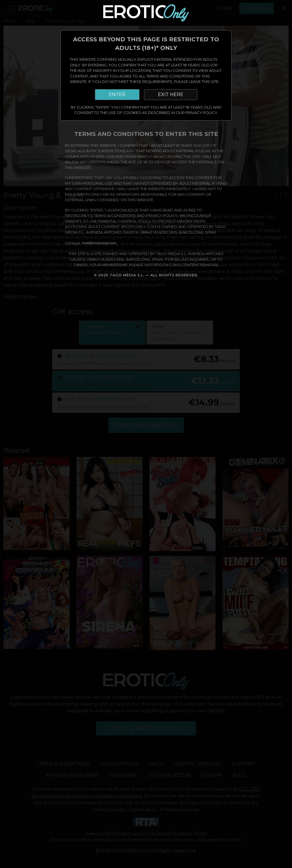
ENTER (117, 94)
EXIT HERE (171, 94)
